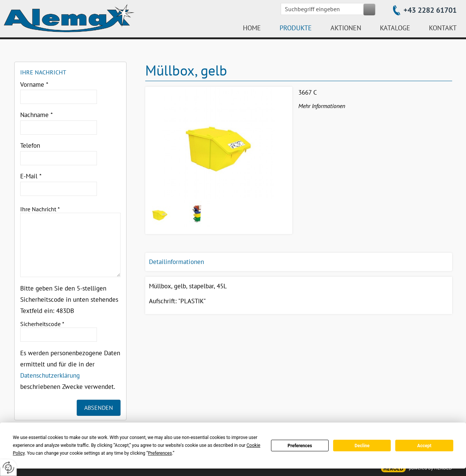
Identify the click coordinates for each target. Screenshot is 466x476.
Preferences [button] (160, 453)
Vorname (34, 85)
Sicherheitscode (42, 324)
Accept (424, 446)
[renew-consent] (8, 468)
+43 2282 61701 (430, 10)
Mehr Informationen (322, 106)
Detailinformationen (176, 262)
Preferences (300, 446)
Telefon (30, 145)
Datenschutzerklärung (50, 375)
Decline (362, 446)
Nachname (36, 115)
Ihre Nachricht (40, 209)
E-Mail (31, 176)
